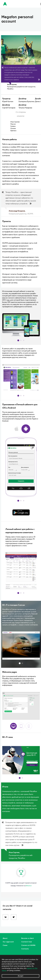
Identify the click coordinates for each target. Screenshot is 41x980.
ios (16, 429)
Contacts (25, 949)
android (26, 429)
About (5, 938)
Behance (29, 886)
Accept (21, 976)
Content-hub (27, 942)
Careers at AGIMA (28, 945)
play (21, 50)
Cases (5, 945)
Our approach (8, 942)
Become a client (28, 938)
